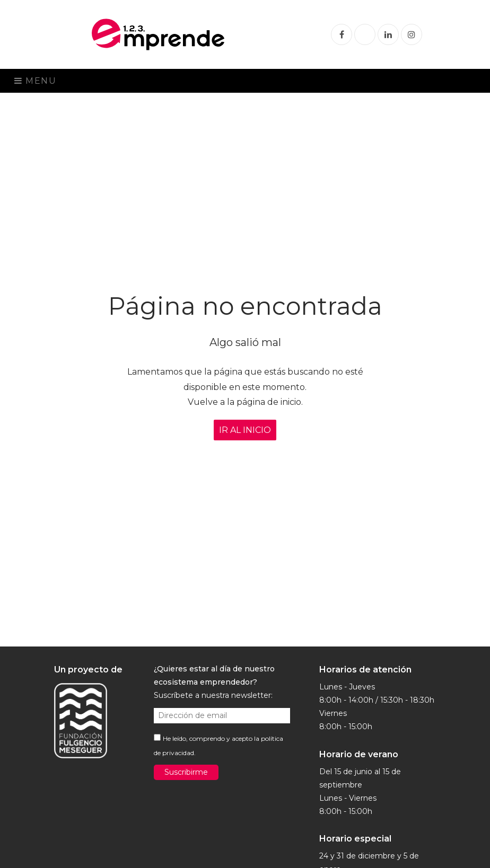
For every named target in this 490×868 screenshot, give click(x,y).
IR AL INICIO (245, 430)
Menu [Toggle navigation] (36, 81)
